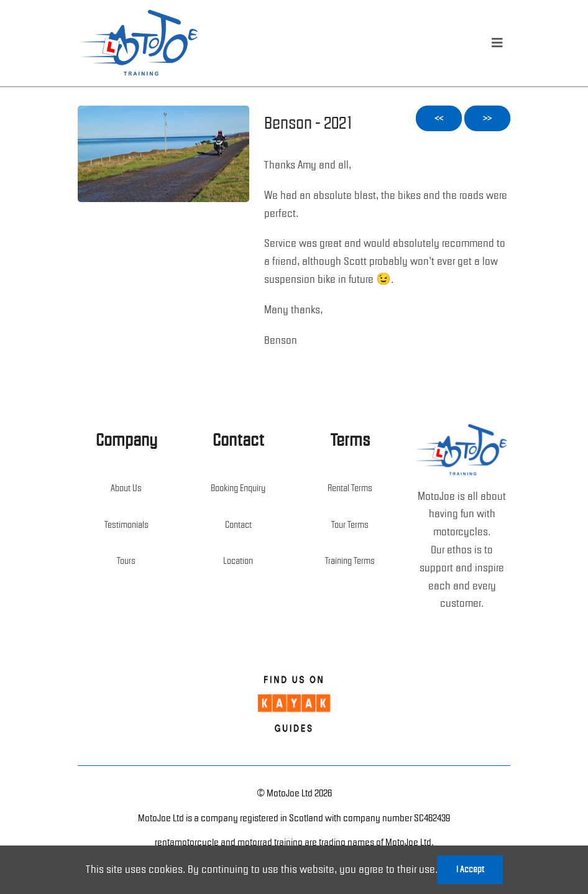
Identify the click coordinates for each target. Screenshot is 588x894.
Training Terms (350, 561)
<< (439, 118)
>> (487, 118)
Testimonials (126, 525)
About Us (126, 488)
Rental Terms (350, 488)
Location (238, 561)
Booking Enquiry (238, 488)
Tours (126, 561)
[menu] (497, 43)
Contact (238, 525)
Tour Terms (350, 525)
